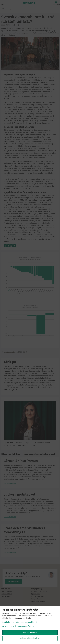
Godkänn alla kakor (30, 632)
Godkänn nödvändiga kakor (30, 638)
